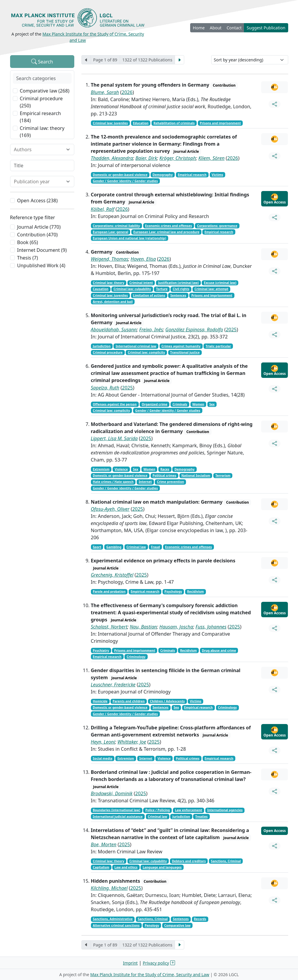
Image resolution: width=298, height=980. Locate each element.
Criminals (180, 404)
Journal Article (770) (39, 227)
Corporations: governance (217, 226)
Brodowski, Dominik (112, 793)
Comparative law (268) (45, 91)
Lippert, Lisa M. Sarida (114, 438)
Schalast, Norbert (109, 627)
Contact (234, 28)
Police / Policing (157, 810)
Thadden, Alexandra (112, 158)
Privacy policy (156, 963)
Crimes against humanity (181, 346)
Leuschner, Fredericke (113, 685)
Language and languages (162, 867)
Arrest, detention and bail (113, 302)
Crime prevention (170, 482)
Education (141, 123)
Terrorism (223, 475)
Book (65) (28, 242)
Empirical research (192, 175)
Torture (162, 289)
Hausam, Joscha (176, 627)
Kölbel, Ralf (103, 209)
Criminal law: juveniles (110, 123)
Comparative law (177, 925)
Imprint (130, 963)
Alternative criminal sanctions (116, 925)
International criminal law (136, 346)
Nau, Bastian (143, 627)
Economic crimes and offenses (168, 226)
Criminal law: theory (108, 283)
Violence (121, 469)
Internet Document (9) (42, 250)
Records (200, 919)
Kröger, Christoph (178, 158)
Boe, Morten (104, 844)
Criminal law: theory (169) (42, 132)
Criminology (136, 657)
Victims (217, 175)
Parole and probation (109, 591)
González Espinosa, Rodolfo (194, 330)
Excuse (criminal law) (220, 283)
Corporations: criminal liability (116, 226)
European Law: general (110, 232)
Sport (97, 547)
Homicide (100, 701)
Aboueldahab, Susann (114, 330)
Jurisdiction (102, 346)
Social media (103, 758)
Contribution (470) (38, 235)
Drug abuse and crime (219, 650)
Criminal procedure (108, 352)
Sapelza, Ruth (105, 388)
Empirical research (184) (40, 117)
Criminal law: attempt (212, 289)
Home (199, 28)
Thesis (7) (28, 258)
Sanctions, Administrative (113, 919)
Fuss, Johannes (211, 627)
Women (198, 404)
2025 (231, 330)
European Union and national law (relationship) (129, 238)
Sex (212, 404)
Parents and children (129, 701)
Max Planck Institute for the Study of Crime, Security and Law (150, 975)
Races (165, 469)
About (216, 28)
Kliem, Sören (212, 158)
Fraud (155, 547)
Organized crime (154, 404)
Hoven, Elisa (143, 259)
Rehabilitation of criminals (174, 123)
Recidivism (195, 591)
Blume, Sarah (105, 92)
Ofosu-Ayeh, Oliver (110, 509)
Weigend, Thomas (110, 259)
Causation (101, 289)
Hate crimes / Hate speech (113, 482)
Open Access (275, 199)
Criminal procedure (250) (41, 102)
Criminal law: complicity (146, 352)
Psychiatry (101, 650)
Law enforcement (189, 810)
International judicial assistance (118, 817)
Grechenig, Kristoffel (112, 575)
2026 (127, 92)
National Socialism (196, 475)
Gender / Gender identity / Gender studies (125, 181)
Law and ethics (126, 867)
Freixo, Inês (151, 330)
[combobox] (39, 149)
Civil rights (181, 289)
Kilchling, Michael (109, 888)
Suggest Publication (266, 28)
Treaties (201, 817)
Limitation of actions (149, 295)
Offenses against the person (115, 404)
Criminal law (136, 547)
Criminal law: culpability (132, 289)
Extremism (101, 469)
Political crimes (165, 475)
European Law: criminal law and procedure (166, 232)
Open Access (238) (38, 201)
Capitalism (101, 867)
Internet (145, 482)
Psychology (173, 591)
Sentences (178, 295)
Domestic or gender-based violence (120, 175)
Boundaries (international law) (116, 810)
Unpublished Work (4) (41, 265)
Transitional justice (185, 352)
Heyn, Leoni (103, 742)
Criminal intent (141, 283)
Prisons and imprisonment (220, 123)
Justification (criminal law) (178, 283)
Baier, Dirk (146, 158)
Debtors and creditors (189, 861)
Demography (163, 175)
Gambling (114, 547)
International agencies (225, 810)
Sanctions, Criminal (226, 861)
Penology (152, 925)
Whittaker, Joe (132, 742)
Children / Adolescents (167, 701)
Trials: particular (218, 346)
